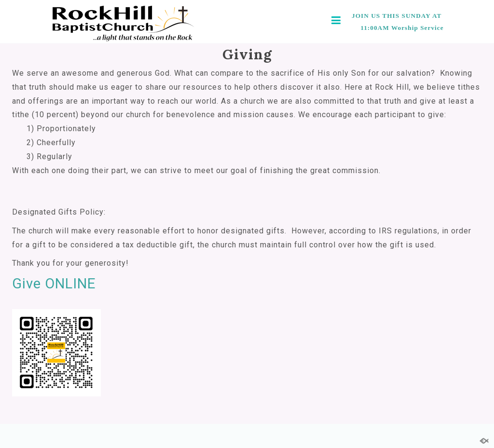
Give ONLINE (54, 284)
